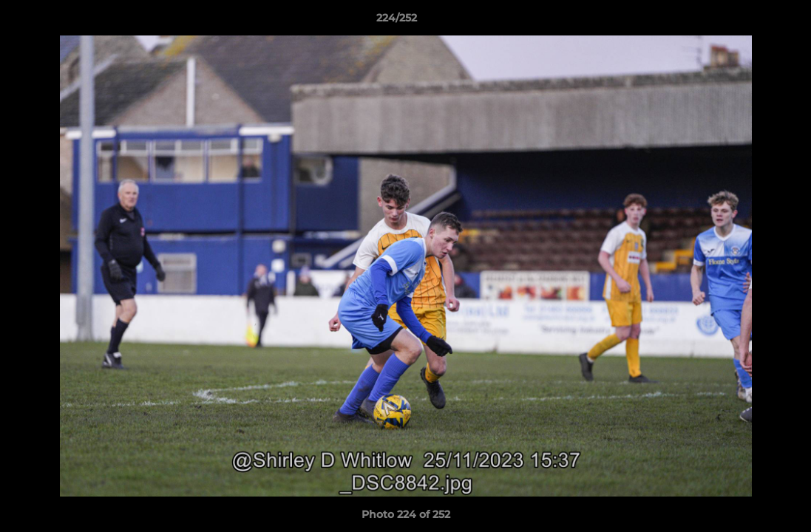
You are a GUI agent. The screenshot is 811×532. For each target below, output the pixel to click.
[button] (749, 21)
